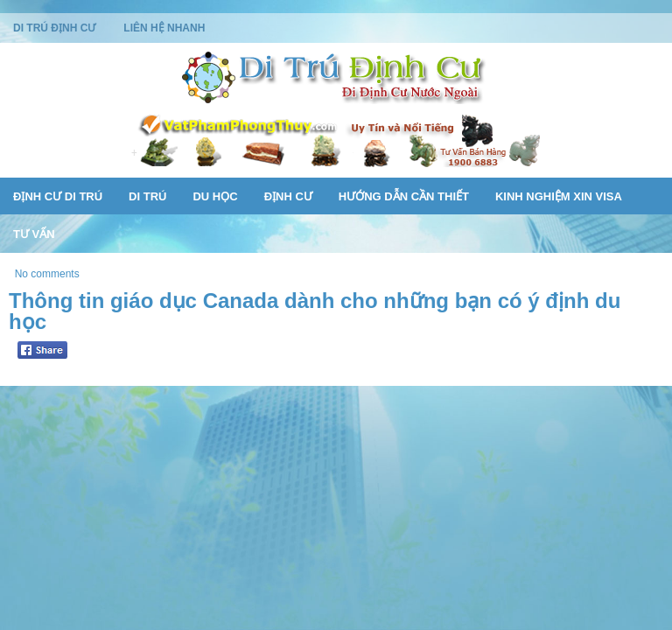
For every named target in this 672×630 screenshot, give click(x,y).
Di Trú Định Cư (54, 28)
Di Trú (147, 196)
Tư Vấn (34, 234)
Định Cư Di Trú (58, 196)
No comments (47, 274)
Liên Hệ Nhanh (164, 28)
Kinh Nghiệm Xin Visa (559, 196)
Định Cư (288, 196)
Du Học (215, 196)
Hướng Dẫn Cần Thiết (404, 196)
